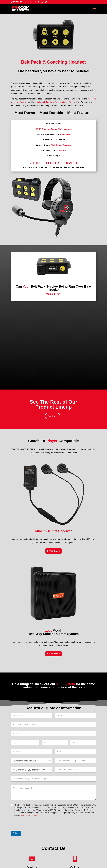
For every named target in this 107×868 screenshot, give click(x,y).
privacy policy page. (29, 815)
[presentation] (30, 829)
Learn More (53, 551)
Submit (16, 833)
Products (53, 416)
